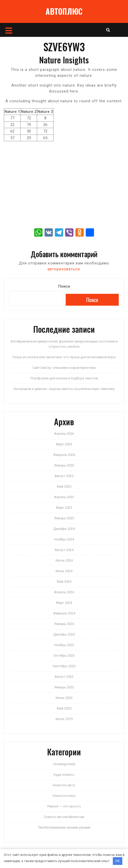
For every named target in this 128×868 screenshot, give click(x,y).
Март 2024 (64, 603)
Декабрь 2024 (64, 529)
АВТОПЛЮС (64, 11)
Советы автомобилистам (64, 817)
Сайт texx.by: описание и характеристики (64, 368)
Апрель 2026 (64, 434)
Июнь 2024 (64, 571)
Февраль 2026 (64, 455)
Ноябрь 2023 (64, 645)
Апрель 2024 (64, 592)
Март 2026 (64, 444)
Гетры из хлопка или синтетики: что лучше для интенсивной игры (64, 357)
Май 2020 (64, 708)
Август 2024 (64, 550)
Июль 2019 (64, 719)
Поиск (64, 286)
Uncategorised (64, 764)
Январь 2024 (64, 624)
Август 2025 (64, 476)
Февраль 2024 (64, 613)
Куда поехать (64, 775)
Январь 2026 (64, 465)
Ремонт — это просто (64, 806)
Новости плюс (64, 796)
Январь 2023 (64, 687)
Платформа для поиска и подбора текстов (64, 378)
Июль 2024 (64, 560)
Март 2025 (64, 508)
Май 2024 (64, 582)
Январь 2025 (64, 518)
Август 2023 (64, 677)
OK (118, 861)
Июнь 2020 (64, 698)
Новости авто (64, 785)
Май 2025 (64, 486)
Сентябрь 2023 (64, 666)
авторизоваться (64, 269)
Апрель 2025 (64, 497)
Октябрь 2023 (64, 656)
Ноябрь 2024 (64, 539)
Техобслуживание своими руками (64, 827)
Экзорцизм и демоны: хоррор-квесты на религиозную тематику (64, 389)
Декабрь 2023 (64, 634)
